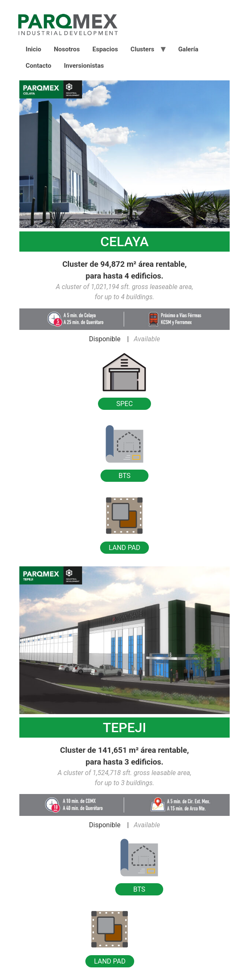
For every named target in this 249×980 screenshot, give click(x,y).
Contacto (38, 66)
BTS (125, 476)
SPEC (124, 404)
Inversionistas (84, 66)
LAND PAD (124, 548)
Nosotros (67, 49)
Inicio (33, 49)
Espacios (105, 49)
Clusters (142, 49)
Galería (188, 49)
